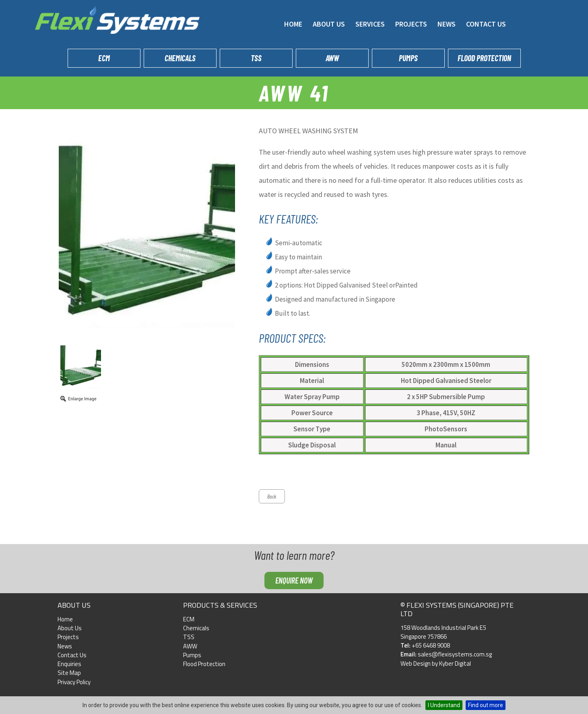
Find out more (486, 705)
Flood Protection (484, 58)
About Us (329, 24)
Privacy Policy (74, 682)
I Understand (444, 705)
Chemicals (180, 58)
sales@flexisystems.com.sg (455, 654)
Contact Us (486, 24)
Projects (411, 24)
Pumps (408, 58)
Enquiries (69, 664)
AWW (332, 58)
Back (272, 496)
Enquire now (294, 580)
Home (293, 24)
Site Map (69, 673)
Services (370, 24)
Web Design (416, 663)
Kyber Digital (455, 663)
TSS (256, 58)
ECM (104, 58)
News (447, 24)
